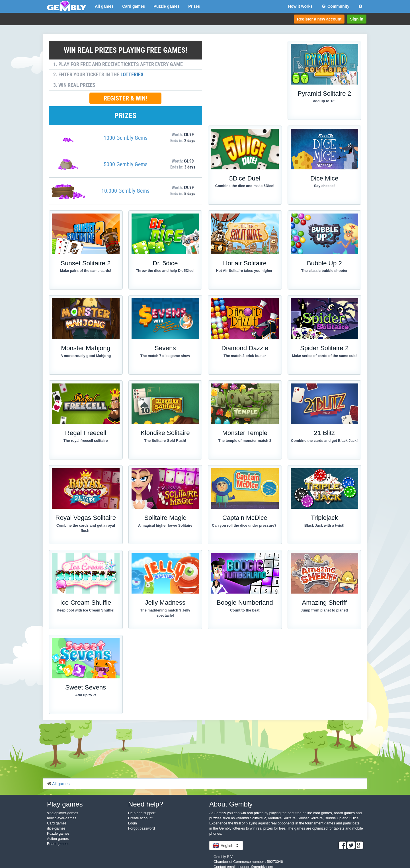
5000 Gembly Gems (126, 164)
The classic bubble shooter (324, 271)
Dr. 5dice (165, 263)
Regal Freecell (86, 433)
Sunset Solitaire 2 (86, 263)
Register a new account (319, 19)
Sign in (357, 19)
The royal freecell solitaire (86, 441)
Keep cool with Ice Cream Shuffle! (86, 610)
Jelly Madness (165, 603)
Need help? (146, 804)
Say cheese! (324, 186)
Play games (65, 804)
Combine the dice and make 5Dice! (245, 186)
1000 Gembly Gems (126, 138)
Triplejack (324, 518)
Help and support (142, 813)
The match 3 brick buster (245, 356)
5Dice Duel (245, 178)
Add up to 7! (86, 695)
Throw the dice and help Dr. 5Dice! (165, 271)
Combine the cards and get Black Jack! (324, 441)
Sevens (165, 348)
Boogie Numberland (245, 603)
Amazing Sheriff (324, 603)
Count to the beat (245, 610)
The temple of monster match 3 (245, 441)
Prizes (194, 6)
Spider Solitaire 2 (324, 348)
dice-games (56, 828)
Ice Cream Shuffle (86, 603)
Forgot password (142, 828)
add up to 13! (324, 101)
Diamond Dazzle (245, 348)
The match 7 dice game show (165, 356)
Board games (58, 844)
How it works (300, 6)
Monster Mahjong (86, 348)
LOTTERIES (132, 74)
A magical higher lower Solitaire (165, 526)
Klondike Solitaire (165, 433)
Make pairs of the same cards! (86, 271)
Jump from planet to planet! (324, 610)
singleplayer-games (62, 813)
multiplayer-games (62, 818)
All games (104, 6)
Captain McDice (245, 518)
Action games (58, 839)
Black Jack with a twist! (324, 526)
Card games (134, 6)
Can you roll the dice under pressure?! (245, 526)
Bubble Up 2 (324, 263)
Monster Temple (245, 433)
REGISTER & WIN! (125, 98)
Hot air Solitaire (245, 263)
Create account (140, 818)
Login (133, 823)
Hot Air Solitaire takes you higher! (245, 271)
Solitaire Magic (165, 518)
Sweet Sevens (86, 687)
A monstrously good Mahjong (86, 356)
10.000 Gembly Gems (125, 191)
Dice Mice (324, 178)
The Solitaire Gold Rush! (165, 441)
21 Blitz (324, 433)
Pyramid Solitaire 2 (324, 94)
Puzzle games (167, 6)
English (226, 846)
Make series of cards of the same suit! (324, 356)
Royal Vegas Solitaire (86, 518)
